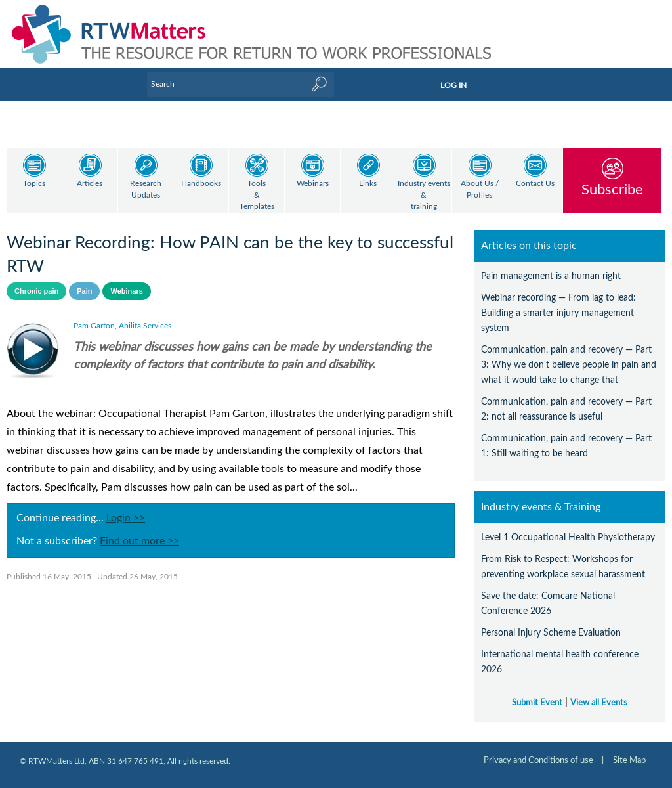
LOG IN (453, 85)
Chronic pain (36, 291)
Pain (84, 291)
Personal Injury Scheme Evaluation (551, 633)
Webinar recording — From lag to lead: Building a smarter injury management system (558, 313)
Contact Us (535, 184)
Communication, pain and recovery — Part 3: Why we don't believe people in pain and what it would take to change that (569, 365)
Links (368, 184)
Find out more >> (139, 541)
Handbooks (201, 184)
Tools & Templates (257, 195)
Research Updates (146, 189)
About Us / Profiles (480, 189)
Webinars (313, 184)
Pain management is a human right (551, 276)
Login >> (126, 518)
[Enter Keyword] (241, 84)
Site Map (629, 760)
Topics (34, 184)
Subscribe (612, 189)
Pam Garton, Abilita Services (122, 326)
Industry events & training (424, 195)
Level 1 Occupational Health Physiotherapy (568, 537)
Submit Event (537, 703)
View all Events (599, 703)
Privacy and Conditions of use (538, 760)
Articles (90, 184)
